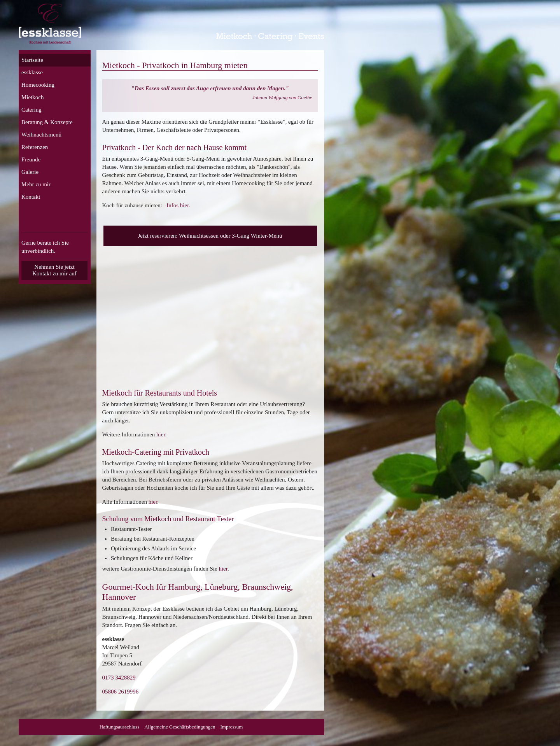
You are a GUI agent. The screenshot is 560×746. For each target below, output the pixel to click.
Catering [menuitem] (31, 110)
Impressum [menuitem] (232, 727)
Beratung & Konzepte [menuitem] (47, 122)
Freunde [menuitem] (31, 159)
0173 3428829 (119, 678)
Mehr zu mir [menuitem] (36, 184)
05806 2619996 (121, 692)
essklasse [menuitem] (32, 72)
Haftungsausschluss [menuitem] (120, 727)
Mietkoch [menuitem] (33, 97)
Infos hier (178, 205)
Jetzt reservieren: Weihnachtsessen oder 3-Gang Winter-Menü (210, 236)
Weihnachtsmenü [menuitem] (41, 135)
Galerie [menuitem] (30, 172)
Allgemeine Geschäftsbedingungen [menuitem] (180, 727)
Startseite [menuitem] (32, 60)
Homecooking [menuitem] (38, 85)
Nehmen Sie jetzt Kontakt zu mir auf (54, 270)
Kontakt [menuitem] (31, 197)
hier (161, 434)
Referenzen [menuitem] (35, 147)
